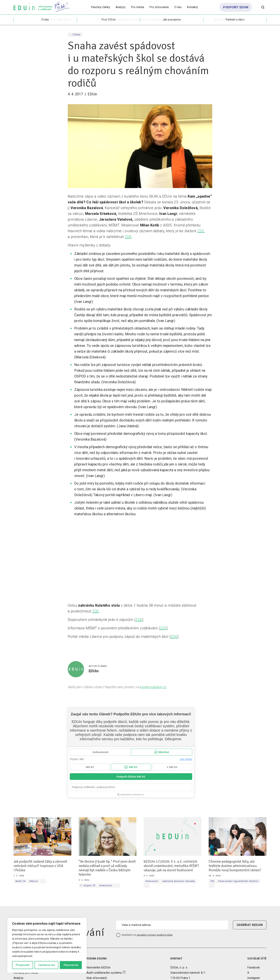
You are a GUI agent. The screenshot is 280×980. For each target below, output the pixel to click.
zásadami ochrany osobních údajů (155, 935)
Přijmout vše (71, 965)
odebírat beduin (250, 925)
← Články (75, 35)
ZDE (201, 231)
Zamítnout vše (46, 965)
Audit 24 (20, 881)
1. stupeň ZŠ (88, 886)
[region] (47, 945)
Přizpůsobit (22, 965)
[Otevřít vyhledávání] (263, 7)
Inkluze (34, 881)
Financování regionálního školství (238, 881)
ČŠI (212, 881)
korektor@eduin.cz (153, 687)
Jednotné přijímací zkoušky (178, 881)
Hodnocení (106, 886)
